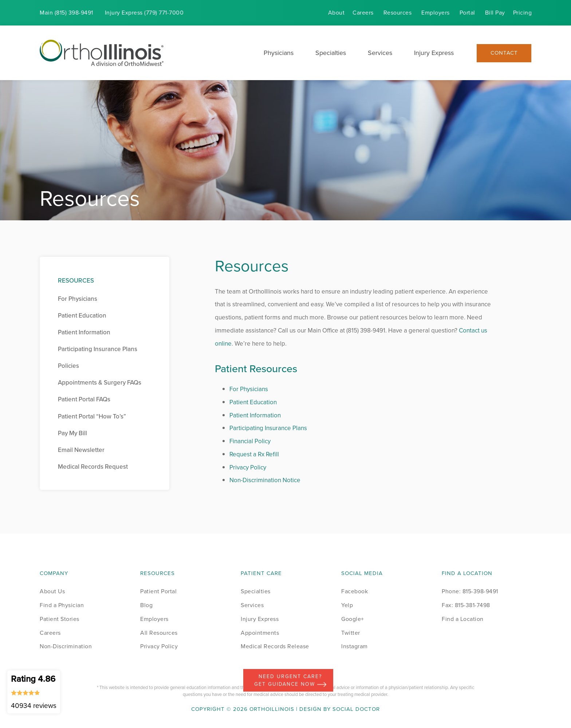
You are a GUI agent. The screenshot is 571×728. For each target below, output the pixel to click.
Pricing (523, 13)
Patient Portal (158, 591)
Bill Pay (495, 13)
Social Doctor (356, 709)
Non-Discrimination (66, 646)
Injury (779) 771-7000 (144, 13)
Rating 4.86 (34, 692)
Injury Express (434, 53)
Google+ (353, 619)
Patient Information (255, 415)
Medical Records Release (275, 646)
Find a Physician (62, 605)
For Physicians (249, 389)
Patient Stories (60, 619)
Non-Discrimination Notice (265, 480)
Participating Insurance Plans (268, 428)
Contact (504, 53)
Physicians (279, 53)
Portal (467, 13)
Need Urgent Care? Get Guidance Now (290, 680)
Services (380, 53)
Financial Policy (250, 441)
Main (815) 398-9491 (66, 13)
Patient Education (253, 402)
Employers (436, 13)
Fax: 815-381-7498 (466, 605)
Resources (398, 13)
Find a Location (463, 619)
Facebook (355, 591)
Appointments (260, 633)
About (336, 13)
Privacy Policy (248, 467)
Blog (146, 605)
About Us (52, 591)
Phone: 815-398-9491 (470, 591)
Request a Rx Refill (254, 454)
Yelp (347, 605)
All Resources (159, 633)
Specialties (331, 53)
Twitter (351, 633)
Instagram (355, 646)
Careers (363, 13)
